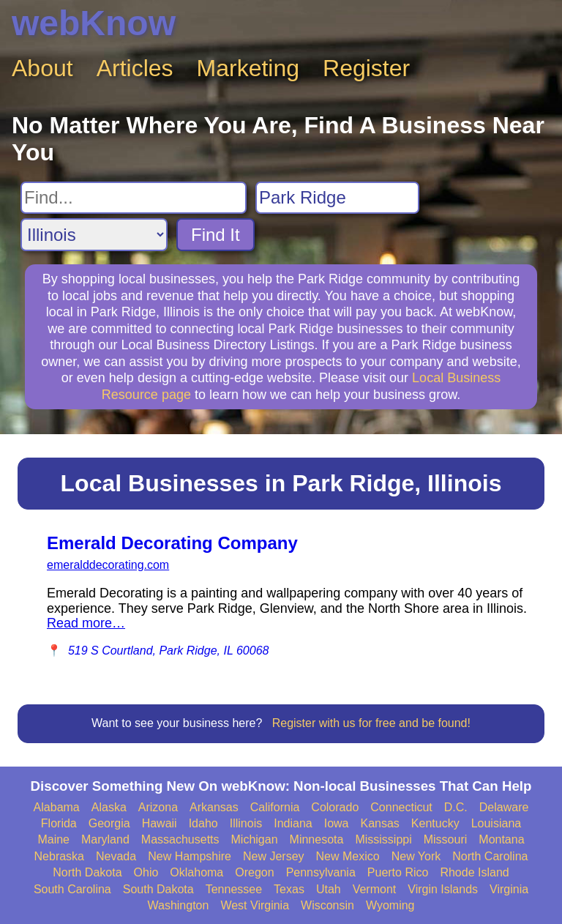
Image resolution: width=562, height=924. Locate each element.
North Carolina (490, 856)
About (42, 68)
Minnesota (317, 839)
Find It (216, 235)
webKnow (94, 23)
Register (366, 68)
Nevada (116, 856)
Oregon (254, 872)
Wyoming (390, 905)
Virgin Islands (443, 889)
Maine (53, 839)
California (275, 807)
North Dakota (87, 872)
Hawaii (160, 823)
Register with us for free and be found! (371, 723)
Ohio (146, 872)
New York (416, 856)
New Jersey (274, 856)
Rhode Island (474, 872)
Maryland (105, 839)
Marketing (248, 68)
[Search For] (134, 198)
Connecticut (401, 807)
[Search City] (337, 198)
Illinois (246, 823)
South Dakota (158, 889)
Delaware (504, 807)
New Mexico (348, 856)
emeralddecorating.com (108, 565)
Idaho (203, 823)
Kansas (379, 823)
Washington (178, 905)
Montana (501, 839)
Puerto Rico (398, 872)
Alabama (57, 807)
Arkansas (214, 807)
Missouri (446, 839)
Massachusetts (180, 839)
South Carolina (72, 889)
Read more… (86, 623)
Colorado (335, 807)
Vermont (375, 889)
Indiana (293, 823)
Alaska (109, 807)
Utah (329, 889)
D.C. (456, 807)
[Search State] (94, 235)
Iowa (337, 823)
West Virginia (255, 905)
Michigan (255, 839)
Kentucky (435, 823)
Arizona (158, 807)
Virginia (509, 889)
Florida (59, 823)
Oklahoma (196, 872)
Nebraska (59, 856)
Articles (135, 68)
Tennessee (234, 889)
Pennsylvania (321, 872)
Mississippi (383, 839)
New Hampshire (190, 856)
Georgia (109, 823)
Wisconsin (327, 905)
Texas (289, 889)
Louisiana (497, 823)
